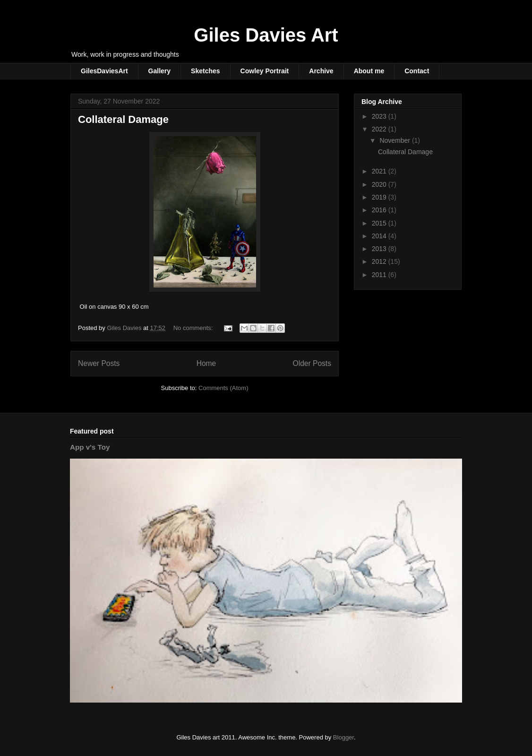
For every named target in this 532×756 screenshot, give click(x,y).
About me (369, 71)
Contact (417, 71)
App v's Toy (90, 447)
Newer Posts (99, 363)
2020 (380, 184)
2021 (380, 171)
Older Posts (312, 363)
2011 (380, 275)
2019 (380, 197)
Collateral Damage (123, 119)
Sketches (205, 71)
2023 (380, 116)
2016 (380, 210)
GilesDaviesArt (104, 71)
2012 (380, 261)
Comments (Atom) (223, 388)
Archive (321, 71)
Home (206, 363)
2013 (380, 249)
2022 (380, 129)
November (395, 140)
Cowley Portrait (265, 71)
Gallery (159, 71)
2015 (380, 223)
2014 (380, 236)
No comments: (194, 328)
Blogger (343, 737)
